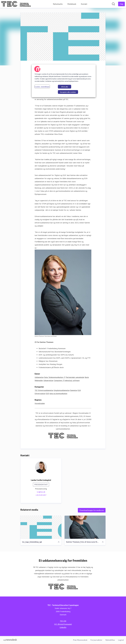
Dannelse (74, 390)
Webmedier (39, 380)
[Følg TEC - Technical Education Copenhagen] (121, 4)
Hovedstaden (40, 403)
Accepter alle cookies (68, 92)
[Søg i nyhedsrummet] (113, 4)
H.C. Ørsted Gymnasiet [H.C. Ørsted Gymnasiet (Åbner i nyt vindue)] (63, 624)
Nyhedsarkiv (58, 4)
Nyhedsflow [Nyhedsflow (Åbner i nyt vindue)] (110, 640)
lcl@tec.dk (41, 492)
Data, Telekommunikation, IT (55, 377)
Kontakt (84, 4)
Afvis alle (65, 87)
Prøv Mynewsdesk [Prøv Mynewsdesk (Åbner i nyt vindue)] (80, 640)
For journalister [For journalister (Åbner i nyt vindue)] (96, 640)
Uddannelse (39, 377)
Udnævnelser (48, 380)
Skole (87, 377)
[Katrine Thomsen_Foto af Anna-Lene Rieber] (85, 527)
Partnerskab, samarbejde (75, 377)
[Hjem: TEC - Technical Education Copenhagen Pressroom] (16, 4)
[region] (64, 81)
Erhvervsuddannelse (46, 390)
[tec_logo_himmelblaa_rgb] (41, 527)
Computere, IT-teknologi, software (67, 380)
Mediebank (72, 4)
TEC (36, 390)
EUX (79, 390)
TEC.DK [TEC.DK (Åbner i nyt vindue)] (63, 621)
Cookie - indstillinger (42, 87)
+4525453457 (41, 495)
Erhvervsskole (40, 393)
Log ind (121, 640)
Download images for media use (92, 510)
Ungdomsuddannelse (62, 390)
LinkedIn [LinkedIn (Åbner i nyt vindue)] (63, 627)
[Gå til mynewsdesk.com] (10, 640)
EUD (47, 393)
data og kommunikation (58, 393)
